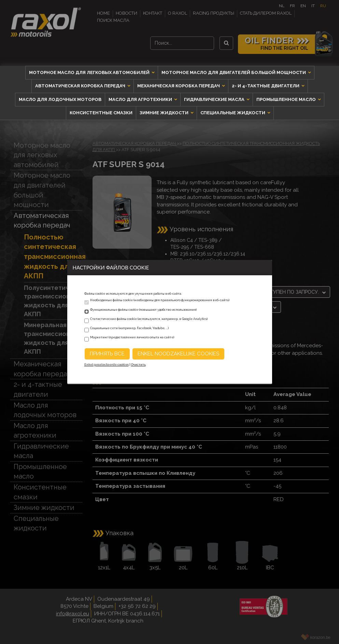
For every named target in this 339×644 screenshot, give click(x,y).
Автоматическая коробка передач (81, 86)
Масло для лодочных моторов (60, 99)
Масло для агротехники (141, 99)
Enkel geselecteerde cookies (107, 365)
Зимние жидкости (165, 113)
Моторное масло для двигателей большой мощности (234, 72)
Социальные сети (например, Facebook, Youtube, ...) (129, 328)
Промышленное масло (287, 99)
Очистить (138, 365)
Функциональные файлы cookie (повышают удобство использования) (143, 310)
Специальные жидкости (233, 113)
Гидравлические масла (215, 99)
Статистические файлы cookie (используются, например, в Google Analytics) (149, 319)
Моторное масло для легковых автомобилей (90, 72)
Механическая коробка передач (179, 86)
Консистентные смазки (101, 113)
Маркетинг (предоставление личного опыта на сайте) (132, 337)
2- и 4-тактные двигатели (266, 86)
